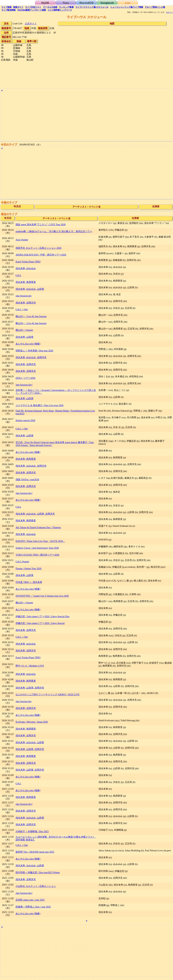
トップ (60, 10)
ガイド (18, 7)
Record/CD (87, 3)
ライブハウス (92, 7)
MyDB (45, 3)
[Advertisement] (86, 116)
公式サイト (31, 23)
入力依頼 (50, 7)
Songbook (107, 3)
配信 (8, 10)
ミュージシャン (127, 7)
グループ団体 (155, 7)
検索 (6, 7)
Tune (66, 3)
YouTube (32, 10)
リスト (33, 7)
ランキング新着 (66, 7)
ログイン (169, 12)
